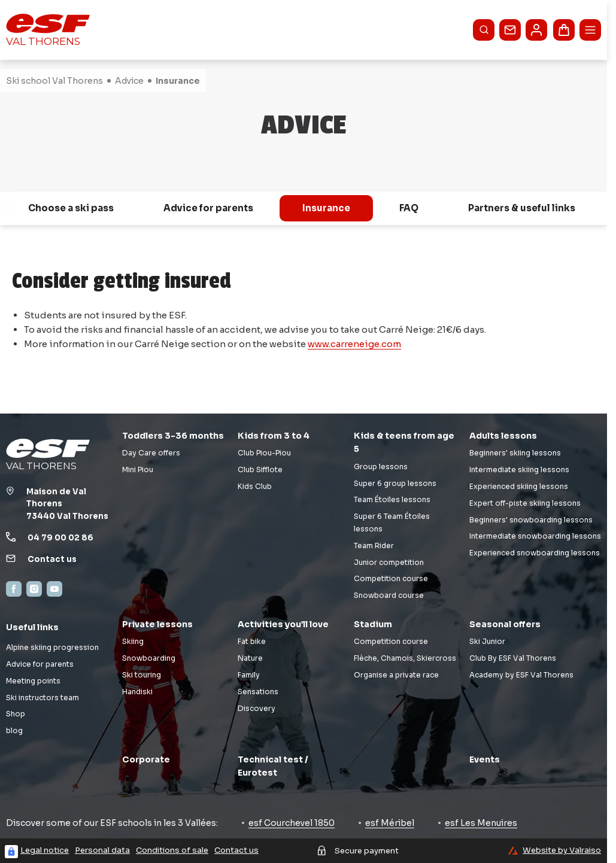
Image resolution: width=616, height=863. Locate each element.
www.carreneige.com (354, 344)
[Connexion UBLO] (11, 852)
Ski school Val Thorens (54, 81)
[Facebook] (14, 589)
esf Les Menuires (481, 823)
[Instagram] (34, 589)
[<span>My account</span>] (536, 30)
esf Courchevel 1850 (292, 823)
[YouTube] (54, 589)
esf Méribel (390, 823)
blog (14, 730)
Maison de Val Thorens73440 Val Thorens (67, 504)
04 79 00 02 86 (60, 538)
